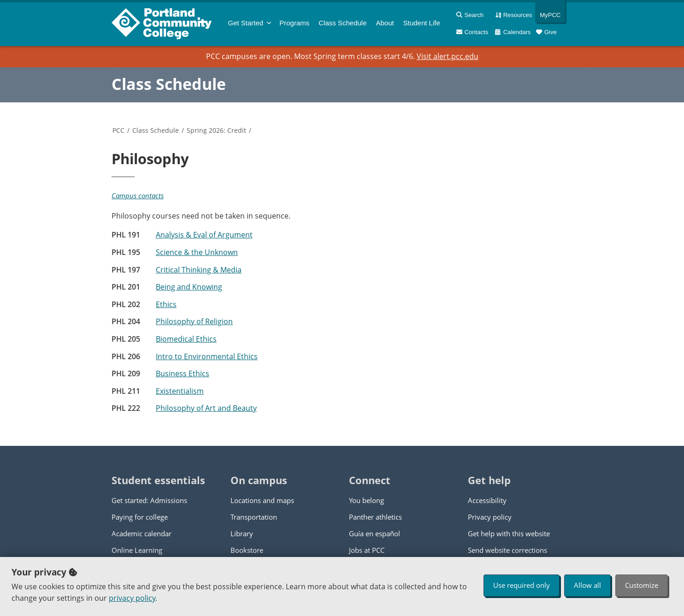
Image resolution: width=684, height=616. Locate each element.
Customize (642, 585)
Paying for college (140, 517)
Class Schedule (169, 84)
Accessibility (487, 500)
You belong (366, 500)
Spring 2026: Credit (216, 130)
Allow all (587, 585)
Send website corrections (507, 550)
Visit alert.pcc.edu (448, 56)
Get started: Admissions (149, 500)
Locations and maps (262, 500)
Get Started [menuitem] (246, 23)
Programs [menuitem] (294, 23)
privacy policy (132, 598)
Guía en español (374, 533)
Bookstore (247, 550)
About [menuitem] (385, 23)
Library (242, 533)
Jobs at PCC (367, 550)
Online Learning (137, 550)
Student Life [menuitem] (422, 23)
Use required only (522, 585)
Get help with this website (509, 533)
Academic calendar (142, 533)
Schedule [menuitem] (342, 23)
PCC (118, 130)
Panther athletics (375, 517)
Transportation (254, 517)
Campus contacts (138, 195)
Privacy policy (490, 517)
